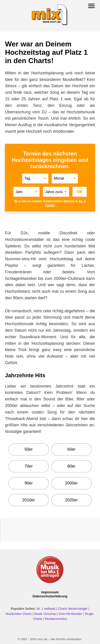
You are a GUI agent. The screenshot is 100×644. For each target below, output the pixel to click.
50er (28, 449)
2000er (71, 483)
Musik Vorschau (45, 614)
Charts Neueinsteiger (73, 609)
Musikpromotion (56, 619)
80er (71, 466)
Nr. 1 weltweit (46, 609)
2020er (71, 500)
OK (79, 192)
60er (71, 449)
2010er (28, 500)
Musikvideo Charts (19, 614)
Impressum (50, 592)
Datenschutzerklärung (50, 596)
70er (28, 466)
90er (28, 483)
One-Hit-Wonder (71, 614)
